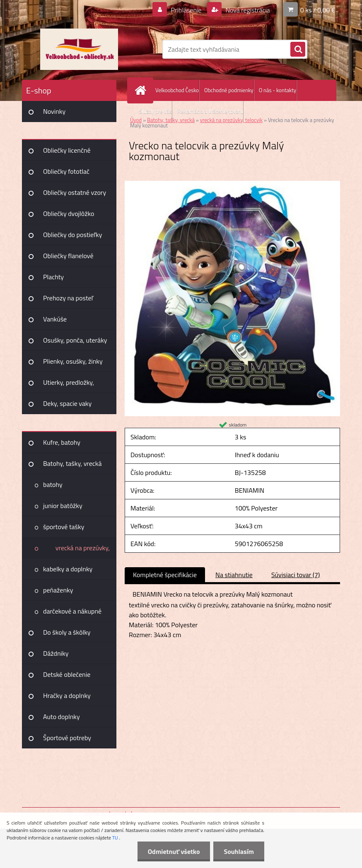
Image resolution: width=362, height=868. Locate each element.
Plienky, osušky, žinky (73, 361)
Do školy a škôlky (67, 632)
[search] (298, 50)
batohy (53, 484)
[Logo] (79, 49)
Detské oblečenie (67, 674)
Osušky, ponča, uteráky (75, 340)
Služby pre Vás (156, 111)
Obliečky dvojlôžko (69, 213)
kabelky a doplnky (68, 569)
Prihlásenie (186, 10)
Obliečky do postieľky (73, 235)
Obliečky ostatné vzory (75, 192)
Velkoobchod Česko (177, 90)
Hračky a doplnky (67, 695)
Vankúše (55, 319)
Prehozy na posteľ (68, 298)
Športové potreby (67, 738)
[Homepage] (142, 90)
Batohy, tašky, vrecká (72, 463)
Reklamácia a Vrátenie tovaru (210, 111)
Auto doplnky (62, 717)
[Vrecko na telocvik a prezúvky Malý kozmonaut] (232, 184)
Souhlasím (239, 851)
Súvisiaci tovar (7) (296, 575)
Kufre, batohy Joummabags (62, 445)
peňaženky (58, 590)
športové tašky (64, 527)
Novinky (54, 111)
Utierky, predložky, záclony (69, 385)
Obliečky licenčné (67, 150)
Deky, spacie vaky (67, 403)
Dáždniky (56, 653)
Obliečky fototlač (66, 171)
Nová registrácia (247, 10)
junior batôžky (63, 506)
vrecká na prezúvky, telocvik (83, 551)
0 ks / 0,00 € (318, 10)
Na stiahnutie (234, 575)
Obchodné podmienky (229, 90)
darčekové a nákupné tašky (72, 614)
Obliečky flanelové (68, 256)
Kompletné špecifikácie (165, 575)
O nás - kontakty (278, 90)
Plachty (53, 277)
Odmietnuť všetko (174, 851)
